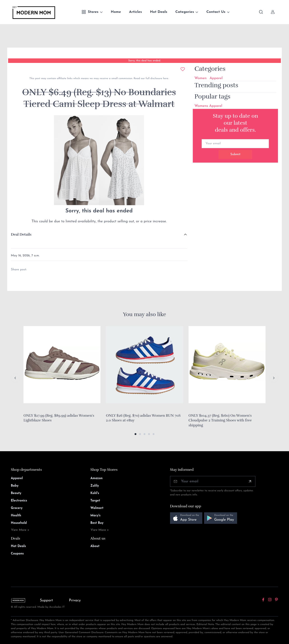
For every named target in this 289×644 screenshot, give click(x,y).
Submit (235, 154)
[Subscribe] (250, 481)
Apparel (216, 78)
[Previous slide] (15, 378)
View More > (20, 530)
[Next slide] (274, 378)
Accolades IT (57, 607)
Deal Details (21, 235)
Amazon (96, 478)
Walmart (97, 508)
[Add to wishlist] (183, 69)
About (95, 546)
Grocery (17, 508)
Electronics (19, 501)
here (165, 78)
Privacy (75, 600)
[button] (135, 434)
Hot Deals (158, 12)
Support (47, 600)
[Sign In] (273, 12)
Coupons (17, 554)
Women (200, 78)
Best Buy (97, 523)
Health (16, 516)
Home (116, 12)
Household (19, 523)
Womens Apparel (208, 106)
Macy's (95, 516)
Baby (15, 486)
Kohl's (95, 493)
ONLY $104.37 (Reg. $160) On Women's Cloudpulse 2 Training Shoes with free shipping (220, 420)
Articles (136, 12)
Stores (90, 12)
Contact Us (216, 12)
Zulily (95, 486)
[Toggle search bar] (261, 12)
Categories (185, 12)
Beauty (16, 493)
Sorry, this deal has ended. (144, 61)
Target (95, 501)
